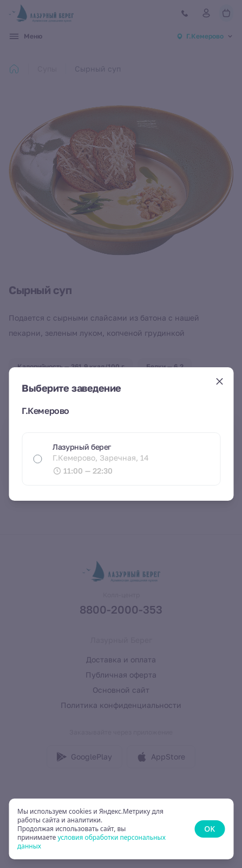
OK (210, 829)
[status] (121, 829)
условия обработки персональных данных (91, 842)
